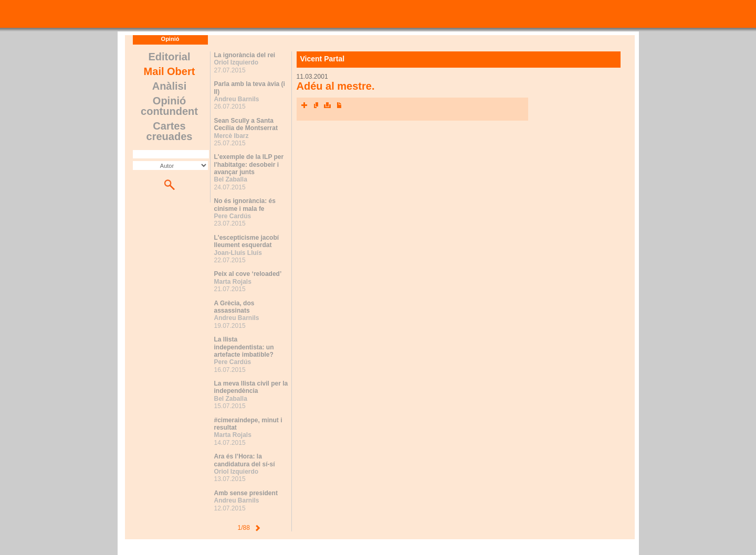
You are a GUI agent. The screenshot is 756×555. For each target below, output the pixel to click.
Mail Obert (170, 71)
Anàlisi (170, 86)
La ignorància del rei (245, 55)
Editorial (169, 57)
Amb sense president (246, 493)
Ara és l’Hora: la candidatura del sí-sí (245, 460)
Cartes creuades (170, 131)
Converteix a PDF (339, 105)
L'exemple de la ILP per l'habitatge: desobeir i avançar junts (249, 164)
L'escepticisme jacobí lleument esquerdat (247, 241)
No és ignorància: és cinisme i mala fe (245, 205)
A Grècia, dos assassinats (234, 307)
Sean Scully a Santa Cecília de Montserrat (246, 124)
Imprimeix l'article (328, 105)
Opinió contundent (169, 106)
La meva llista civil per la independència (251, 387)
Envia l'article (316, 105)
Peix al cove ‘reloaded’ (248, 274)
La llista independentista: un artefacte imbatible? (244, 347)
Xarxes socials (304, 105)
